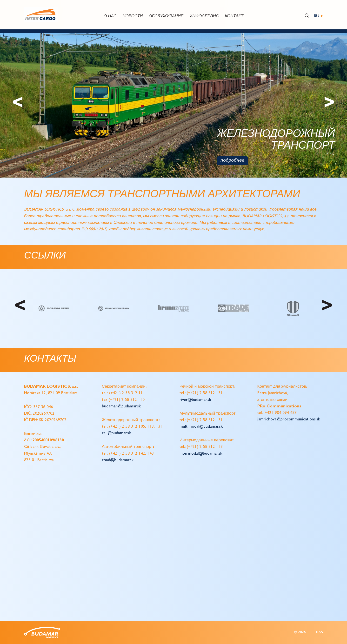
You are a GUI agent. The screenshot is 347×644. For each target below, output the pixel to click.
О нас (110, 17)
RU (317, 17)
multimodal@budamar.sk (201, 427)
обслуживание (166, 17)
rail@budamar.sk (116, 433)
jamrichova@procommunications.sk (289, 420)
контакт (234, 17)
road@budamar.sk (118, 460)
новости (133, 17)
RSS (320, 633)
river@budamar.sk (195, 400)
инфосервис (204, 17)
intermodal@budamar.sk (201, 454)
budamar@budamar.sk (121, 407)
